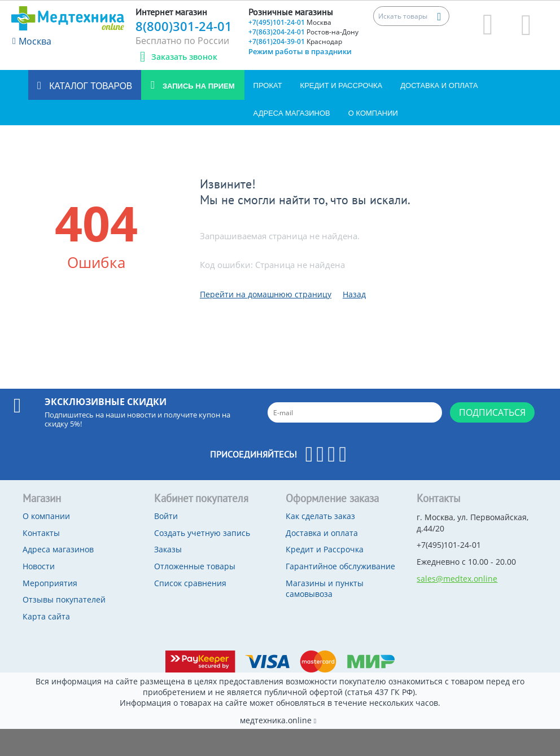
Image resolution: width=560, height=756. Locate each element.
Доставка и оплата (439, 85)
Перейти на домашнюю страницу (266, 294)
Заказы (168, 549)
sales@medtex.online (457, 579)
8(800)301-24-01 (184, 26)
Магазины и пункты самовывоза (325, 589)
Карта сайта (46, 616)
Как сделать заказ (320, 516)
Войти (166, 516)
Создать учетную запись (202, 533)
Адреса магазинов (292, 113)
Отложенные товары (195, 566)
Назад (354, 294)
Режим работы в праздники (300, 51)
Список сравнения (190, 583)
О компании (373, 113)
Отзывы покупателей (64, 599)
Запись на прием (197, 86)
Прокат (268, 85)
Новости (39, 566)
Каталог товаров (89, 86)
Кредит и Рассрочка (342, 85)
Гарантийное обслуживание (340, 566)
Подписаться (492, 412)
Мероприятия (50, 583)
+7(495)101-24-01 (290, 22)
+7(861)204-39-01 (295, 41)
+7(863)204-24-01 (303, 32)
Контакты (41, 533)
